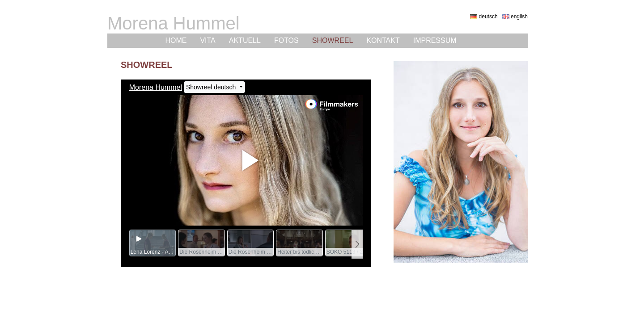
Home (176, 40)
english (515, 17)
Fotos (286, 40)
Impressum (435, 40)
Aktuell (245, 40)
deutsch (484, 17)
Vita (208, 40)
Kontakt (383, 40)
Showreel (333, 40)
